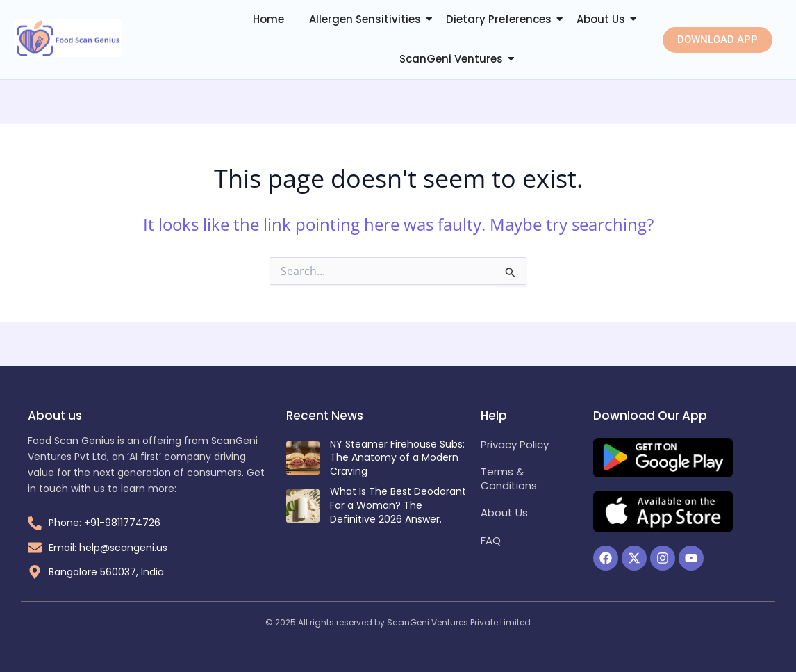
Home (268, 19)
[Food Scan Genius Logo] (68, 39)
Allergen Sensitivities (365, 19)
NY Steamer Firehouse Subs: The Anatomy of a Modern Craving (397, 458)
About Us (601, 19)
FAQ (491, 540)
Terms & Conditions (509, 478)
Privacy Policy (515, 444)
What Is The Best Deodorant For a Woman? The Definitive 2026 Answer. (398, 505)
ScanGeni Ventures (451, 59)
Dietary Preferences (499, 19)
